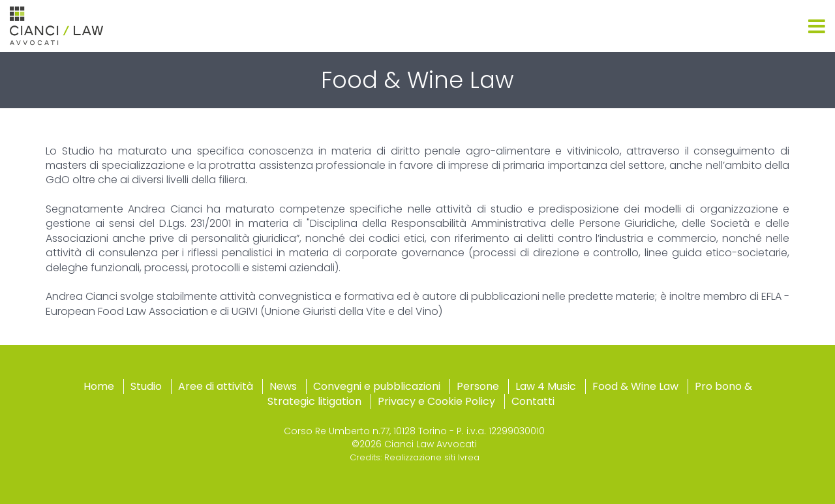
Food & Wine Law (635, 386)
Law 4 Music (546, 386)
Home (99, 386)
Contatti (533, 401)
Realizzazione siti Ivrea (432, 457)
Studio (146, 386)
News (283, 386)
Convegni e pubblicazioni (377, 386)
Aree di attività (216, 386)
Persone (478, 386)
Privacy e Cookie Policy (436, 401)
